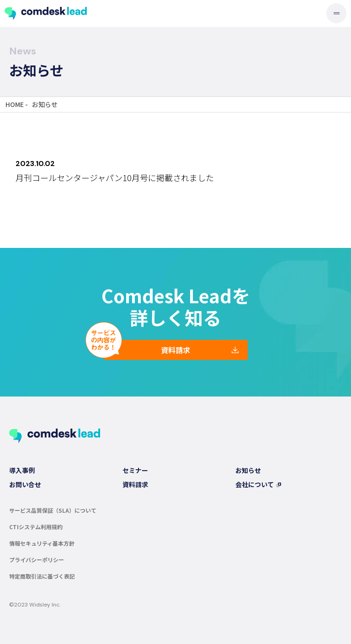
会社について (255, 484)
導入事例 (22, 470)
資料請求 (175, 350)
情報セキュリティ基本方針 (42, 543)
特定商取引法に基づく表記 (42, 576)
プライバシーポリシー (37, 560)
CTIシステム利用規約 (36, 527)
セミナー (135, 470)
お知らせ (248, 470)
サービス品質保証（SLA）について (53, 510)
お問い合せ (25, 484)
